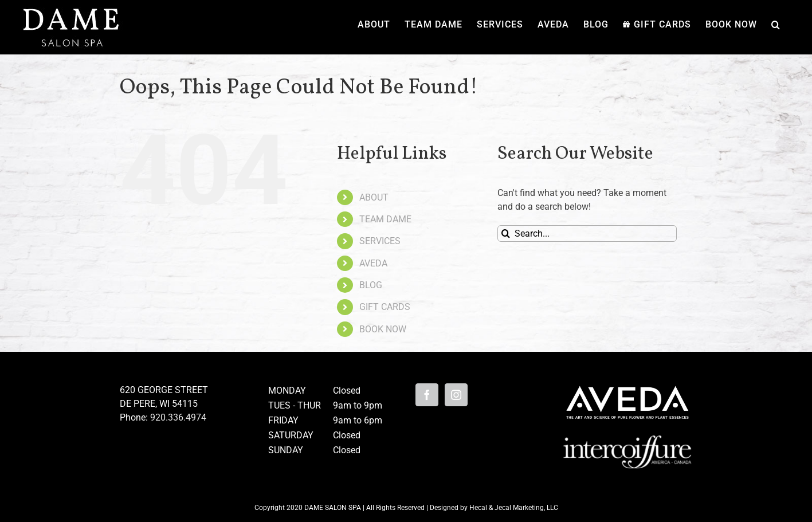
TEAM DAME (385, 219)
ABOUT (374, 197)
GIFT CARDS (385, 307)
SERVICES (380, 241)
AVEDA (373, 263)
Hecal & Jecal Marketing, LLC (514, 508)
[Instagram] (456, 395)
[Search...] (587, 233)
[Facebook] (427, 395)
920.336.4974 (178, 417)
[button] (776, 24)
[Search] (506, 233)
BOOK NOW (383, 329)
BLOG (371, 285)
